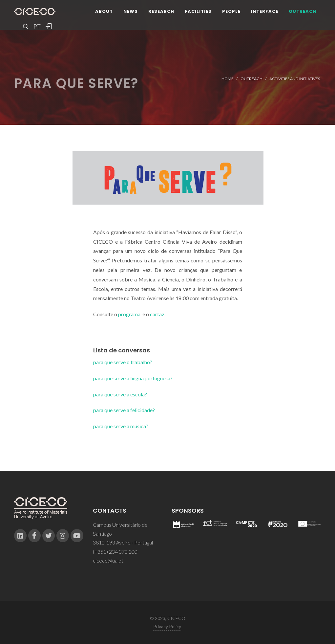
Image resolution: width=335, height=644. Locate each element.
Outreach (303, 11)
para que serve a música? (121, 426)
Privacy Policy (167, 626)
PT (37, 26)
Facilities (198, 11)
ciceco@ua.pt (108, 560)
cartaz (157, 314)
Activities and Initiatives (295, 79)
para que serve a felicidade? (124, 410)
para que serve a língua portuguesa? (133, 378)
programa (129, 314)
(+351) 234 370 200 (115, 552)
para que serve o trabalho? (123, 362)
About (104, 11)
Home (228, 79)
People (231, 11)
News (131, 11)
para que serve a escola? (120, 394)
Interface (265, 11)
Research (161, 11)
